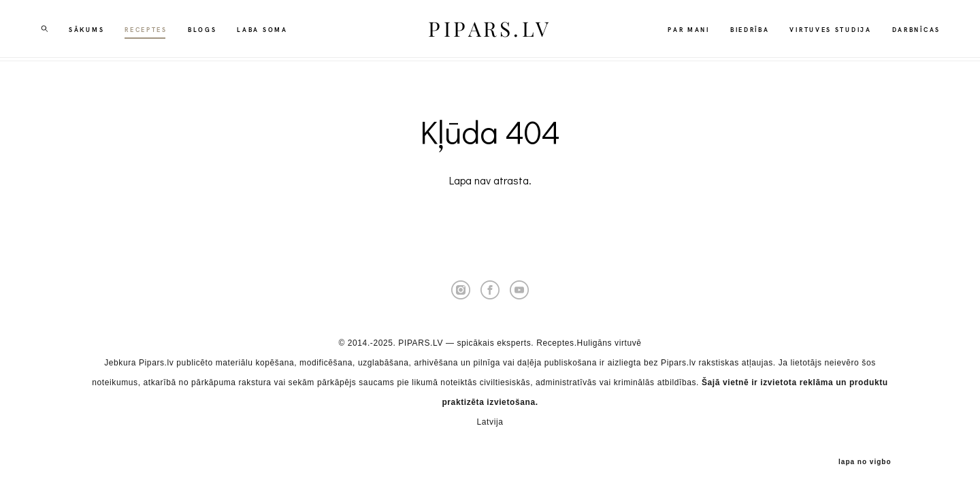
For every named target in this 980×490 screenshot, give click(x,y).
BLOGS (207, 31)
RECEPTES (151, 31)
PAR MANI (684, 31)
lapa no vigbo (865, 458)
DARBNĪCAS (912, 31)
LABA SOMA (267, 31)
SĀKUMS (91, 31)
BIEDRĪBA (745, 31)
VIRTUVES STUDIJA (826, 31)
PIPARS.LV (490, 31)
